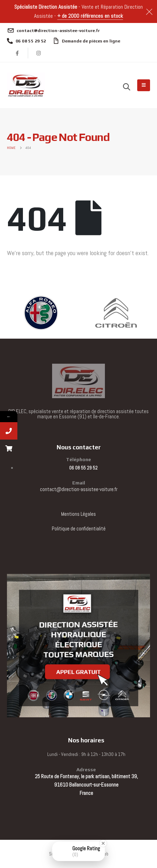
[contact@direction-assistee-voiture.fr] (53, 31)
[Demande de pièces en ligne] (87, 41)
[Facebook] (17, 53)
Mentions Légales (78, 514)
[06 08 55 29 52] (27, 41)
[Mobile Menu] (144, 85)
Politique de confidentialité (79, 528)
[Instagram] (39, 53)
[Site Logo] (26, 85)
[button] (127, 87)
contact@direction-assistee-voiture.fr (79, 489)
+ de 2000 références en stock (90, 16)
